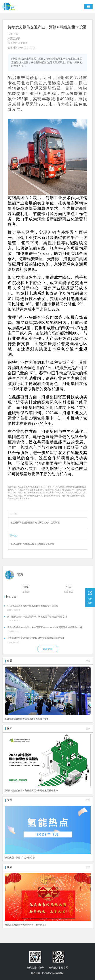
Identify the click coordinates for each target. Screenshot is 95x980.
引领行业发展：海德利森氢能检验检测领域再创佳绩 (33, 606)
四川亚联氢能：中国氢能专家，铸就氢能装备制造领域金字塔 (37, 617)
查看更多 (48, 649)
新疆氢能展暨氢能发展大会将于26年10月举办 (27, 719)
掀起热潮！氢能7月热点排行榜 (20, 858)
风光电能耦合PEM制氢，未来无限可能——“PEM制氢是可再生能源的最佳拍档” (46, 627)
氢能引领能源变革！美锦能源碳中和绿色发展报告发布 (31, 790)
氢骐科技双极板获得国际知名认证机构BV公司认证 (35, 523)
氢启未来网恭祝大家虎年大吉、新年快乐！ (26, 925)
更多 (88, 661)
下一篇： (14, 535)
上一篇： (14, 514)
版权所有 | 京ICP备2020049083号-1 (47, 973)
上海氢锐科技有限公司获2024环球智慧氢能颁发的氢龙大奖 (36, 638)
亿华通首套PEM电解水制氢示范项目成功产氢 (32, 544)
